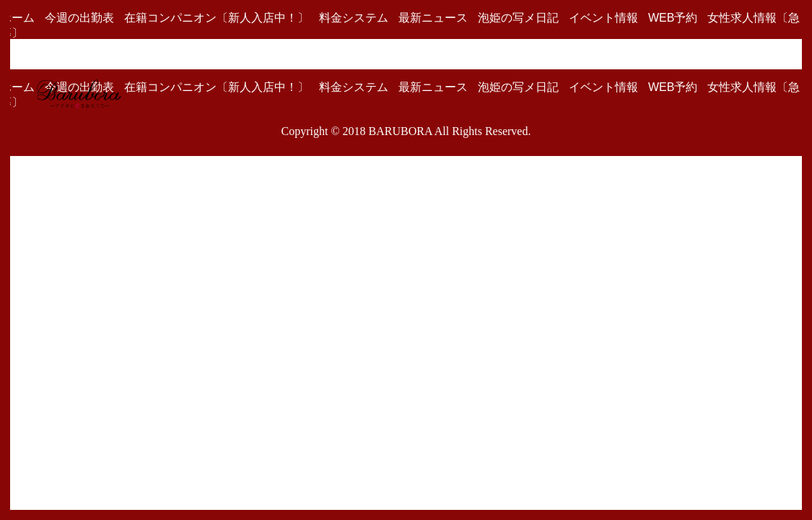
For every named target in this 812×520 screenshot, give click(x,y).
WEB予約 (673, 18)
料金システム (354, 18)
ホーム (17, 18)
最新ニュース (433, 18)
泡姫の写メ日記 (518, 18)
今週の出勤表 (79, 18)
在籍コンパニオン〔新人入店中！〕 (217, 18)
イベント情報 (603, 18)
